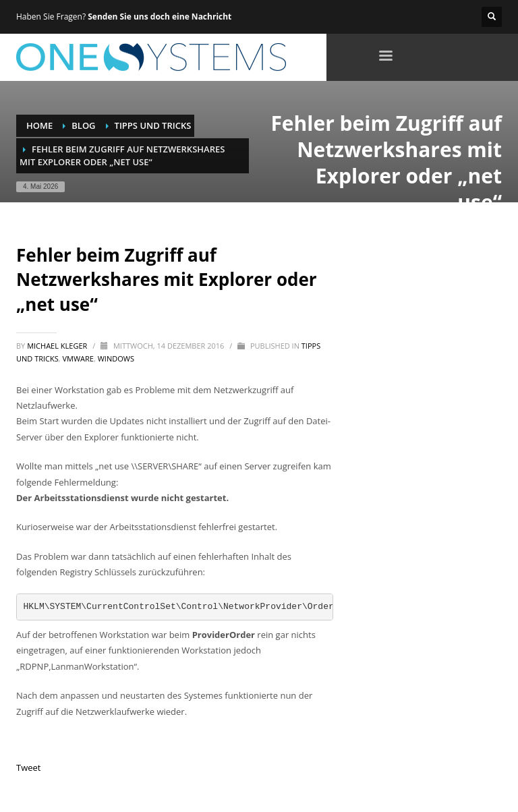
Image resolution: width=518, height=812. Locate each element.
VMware (78, 358)
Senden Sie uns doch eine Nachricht (160, 17)
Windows (116, 358)
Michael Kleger (58, 346)
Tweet (28, 767)
